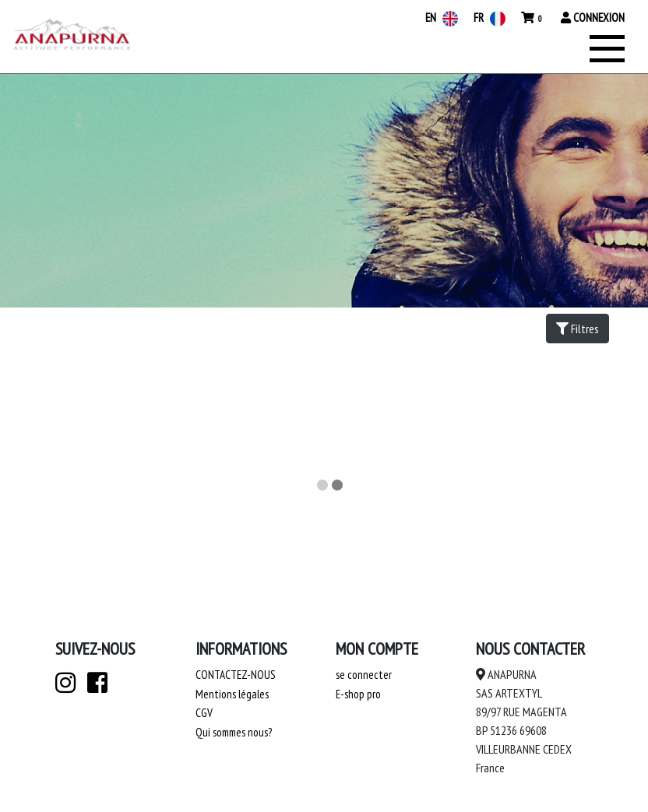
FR (490, 18)
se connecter (364, 675)
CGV (204, 713)
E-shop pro (358, 694)
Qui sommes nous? (234, 732)
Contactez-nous (236, 675)
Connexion (593, 18)
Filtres (578, 329)
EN (442, 18)
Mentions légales (232, 694)
